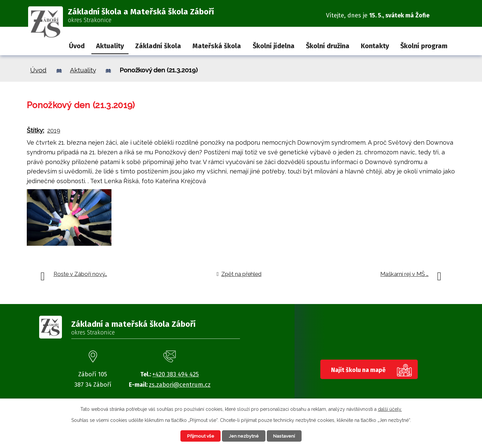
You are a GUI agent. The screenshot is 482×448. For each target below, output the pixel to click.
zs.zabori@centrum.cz (180, 385)
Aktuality (110, 46)
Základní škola (158, 46)
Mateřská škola (217, 46)
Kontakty (375, 46)
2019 (54, 130)
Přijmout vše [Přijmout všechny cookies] (199, 436)
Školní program (424, 46)
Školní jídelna (274, 46)
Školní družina (328, 46)
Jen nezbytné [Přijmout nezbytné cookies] (244, 436)
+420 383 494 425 (176, 374)
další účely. (390, 409)
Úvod (77, 46)
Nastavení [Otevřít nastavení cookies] (286, 436)
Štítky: (35, 130)
